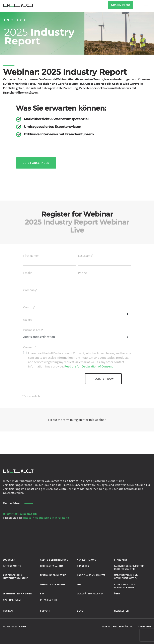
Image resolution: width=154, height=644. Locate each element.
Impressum (144, 627)
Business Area (33, 330)
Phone (82, 273)
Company (30, 290)
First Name (31, 256)
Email (28, 273)
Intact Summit (49, 600)
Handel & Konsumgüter (91, 575)
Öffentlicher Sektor (53, 584)
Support (45, 611)
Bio (42, 594)
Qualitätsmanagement (91, 594)
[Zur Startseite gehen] (18, 5)
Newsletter (121, 611)
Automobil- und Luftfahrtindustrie (15, 577)
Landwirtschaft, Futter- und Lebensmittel (129, 567)
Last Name (86, 256)
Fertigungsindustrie (53, 575)
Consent (30, 347)
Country (29, 307)
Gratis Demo (121, 5)
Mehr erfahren (18, 503)
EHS (79, 584)
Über (117, 594)
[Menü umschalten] (146, 5)
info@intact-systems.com (20, 514)
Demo (80, 611)
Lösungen (9, 560)
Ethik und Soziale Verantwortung (125, 586)
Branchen (83, 566)
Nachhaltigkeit (12, 600)
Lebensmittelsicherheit (18, 594)
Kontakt (8, 611)
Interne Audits (12, 566)
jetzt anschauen (36, 163)
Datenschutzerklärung (117, 627)
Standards (121, 560)
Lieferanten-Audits (52, 566)
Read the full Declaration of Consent (89, 366)
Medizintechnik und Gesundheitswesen (126, 577)
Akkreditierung (87, 560)
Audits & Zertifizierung (54, 560)
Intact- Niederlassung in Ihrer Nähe (46, 518)
